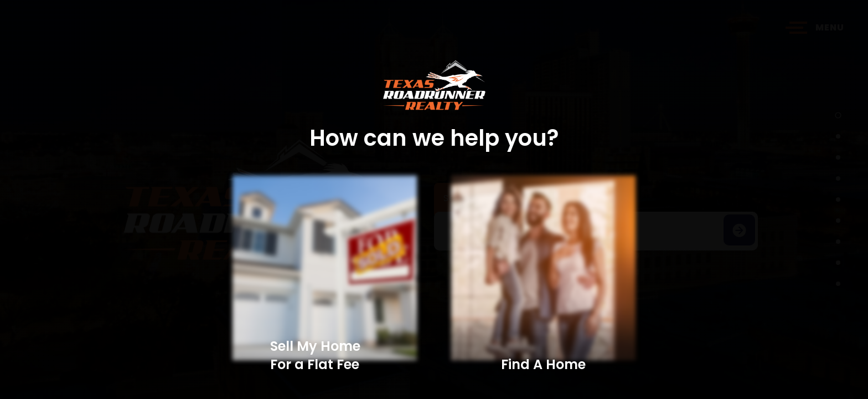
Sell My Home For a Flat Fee (315, 355)
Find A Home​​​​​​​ (543, 364)
